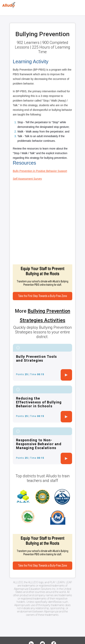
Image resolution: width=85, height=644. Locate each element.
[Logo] (9, 5)
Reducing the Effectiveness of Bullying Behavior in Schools (39, 402)
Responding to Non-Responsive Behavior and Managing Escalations (39, 444)
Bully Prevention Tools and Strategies (37, 358)
